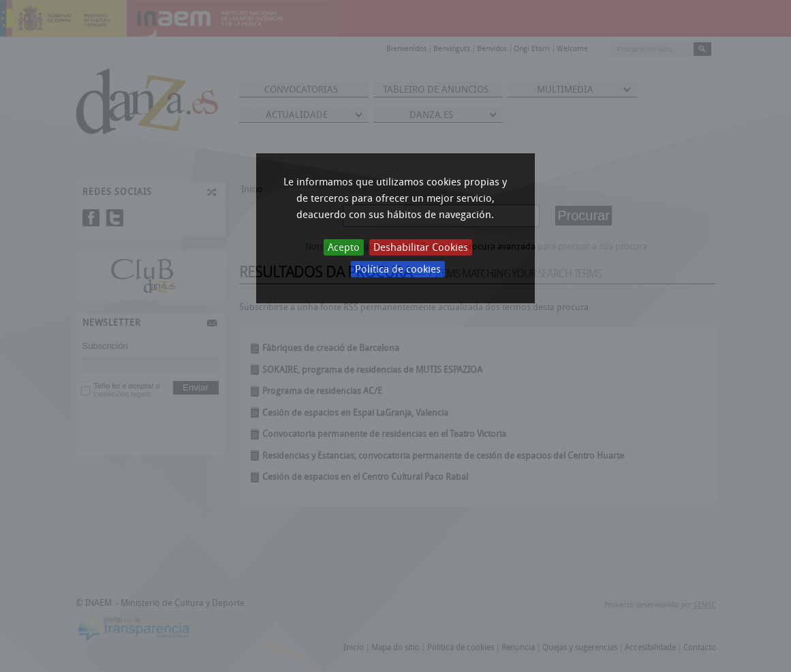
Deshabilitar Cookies (421, 247)
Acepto (344, 247)
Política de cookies (398, 269)
